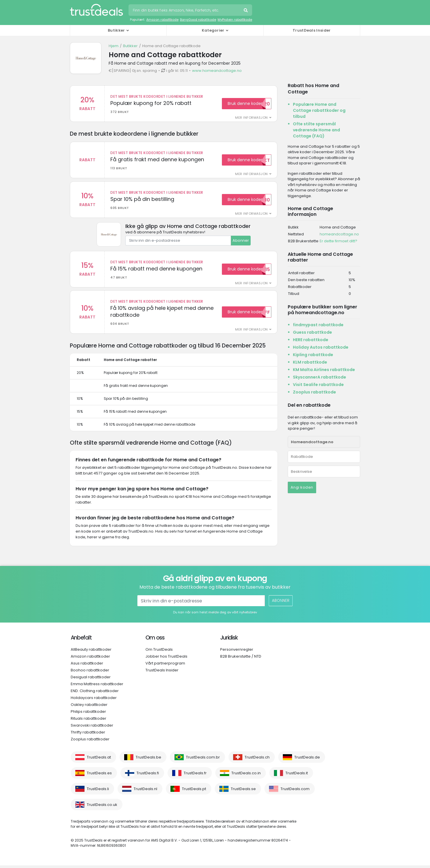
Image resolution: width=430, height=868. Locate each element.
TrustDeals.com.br (203, 760)
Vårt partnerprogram (165, 666)
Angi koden (302, 487)
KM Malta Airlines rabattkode (324, 370)
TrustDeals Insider (312, 30)
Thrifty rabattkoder (88, 735)
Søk (246, 11)
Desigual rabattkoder (91, 680)
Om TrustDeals (159, 652)
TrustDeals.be (148, 760)
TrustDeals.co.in (246, 776)
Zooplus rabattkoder (90, 742)
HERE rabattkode (311, 340)
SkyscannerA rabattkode (319, 377)
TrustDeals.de (307, 760)
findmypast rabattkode (318, 325)
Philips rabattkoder (88, 714)
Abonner (241, 242)
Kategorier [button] (213, 30)
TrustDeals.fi (148, 776)
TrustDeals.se (243, 791)
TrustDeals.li (98, 791)
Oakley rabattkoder (89, 707)
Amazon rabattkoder (90, 659)
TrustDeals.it (297, 776)
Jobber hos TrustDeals (166, 659)
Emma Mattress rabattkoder (97, 686)
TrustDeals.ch (257, 760)
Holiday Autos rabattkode (321, 347)
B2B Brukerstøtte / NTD (241, 659)
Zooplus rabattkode (314, 392)
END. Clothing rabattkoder (95, 693)
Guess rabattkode (312, 332)
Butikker (130, 46)
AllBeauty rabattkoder (91, 652)
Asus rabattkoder (87, 666)
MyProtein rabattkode (235, 20)
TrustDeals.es (99, 776)
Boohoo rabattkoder (90, 673)
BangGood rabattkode (198, 20)
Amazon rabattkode (162, 20)
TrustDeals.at (99, 760)
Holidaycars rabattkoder (94, 700)
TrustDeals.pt (194, 791)
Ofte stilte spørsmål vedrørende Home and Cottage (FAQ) (316, 130)
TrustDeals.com (295, 791)
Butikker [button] (116, 30)
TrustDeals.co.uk (102, 807)
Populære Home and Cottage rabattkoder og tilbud (319, 110)
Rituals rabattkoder (89, 721)
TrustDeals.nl (145, 791)
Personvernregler (237, 652)
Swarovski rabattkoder (92, 728)
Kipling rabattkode (313, 355)
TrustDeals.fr (195, 776)
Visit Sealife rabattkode (318, 385)
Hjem (114, 46)
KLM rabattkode (310, 362)
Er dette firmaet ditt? (338, 241)
